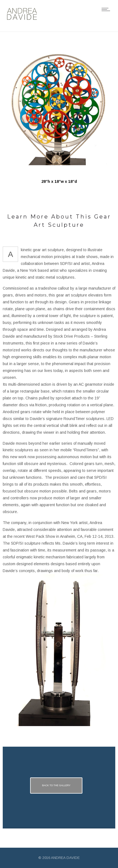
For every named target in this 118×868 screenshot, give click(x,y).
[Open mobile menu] (107, 9)
